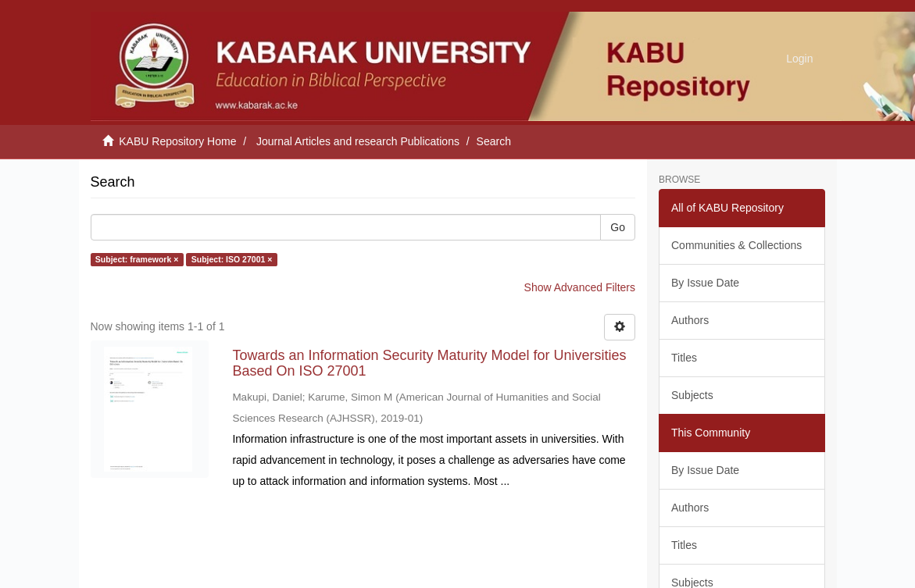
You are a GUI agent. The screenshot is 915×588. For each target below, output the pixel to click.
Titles (684, 358)
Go (618, 227)
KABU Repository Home (177, 141)
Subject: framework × (137, 259)
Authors (690, 320)
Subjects (692, 395)
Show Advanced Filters (580, 287)
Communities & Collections (736, 245)
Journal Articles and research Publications (358, 141)
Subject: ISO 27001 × (232, 259)
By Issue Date (705, 283)
